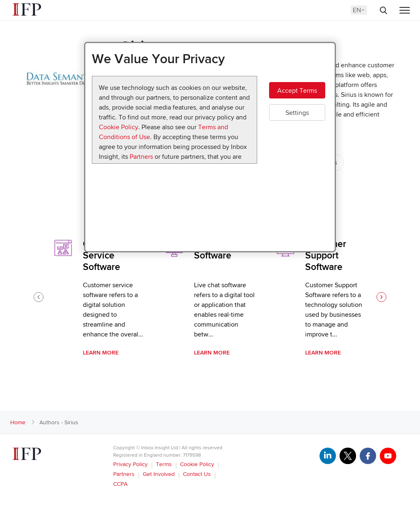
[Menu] (405, 11)
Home (18, 422)
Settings (297, 113)
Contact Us (197, 474)
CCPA (120, 484)
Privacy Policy (130, 464)
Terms (164, 464)
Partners (141, 157)
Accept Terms (297, 91)
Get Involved (159, 474)
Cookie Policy (119, 127)
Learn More (101, 353)
